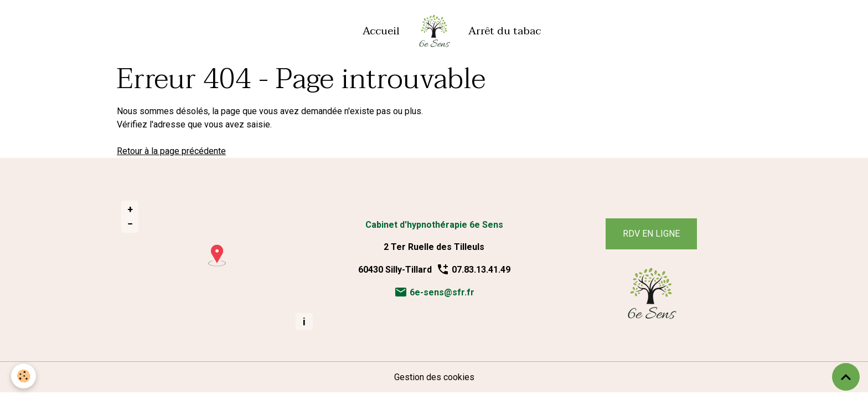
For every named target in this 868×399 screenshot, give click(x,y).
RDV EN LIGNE (651, 234)
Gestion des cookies (434, 377)
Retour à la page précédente (171, 151)
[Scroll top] (846, 377)
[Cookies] (24, 376)
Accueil (381, 31)
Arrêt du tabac (505, 31)
